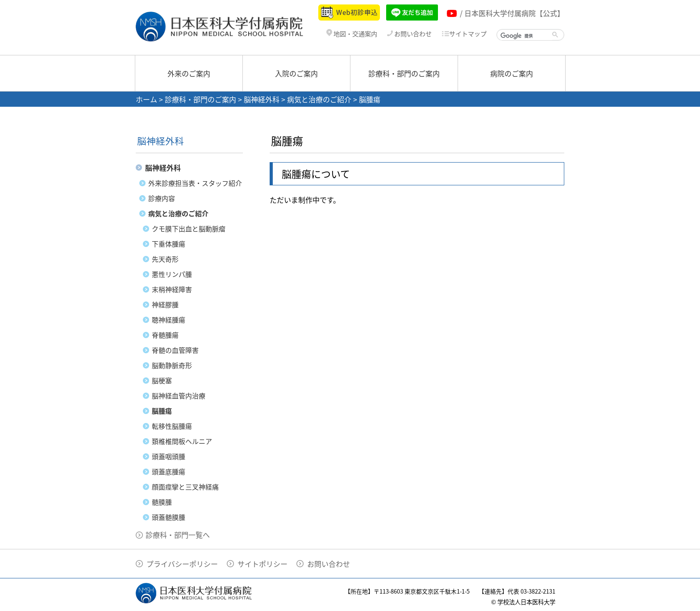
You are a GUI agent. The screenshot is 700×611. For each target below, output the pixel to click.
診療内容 (162, 198)
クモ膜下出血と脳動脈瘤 (189, 229)
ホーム (146, 99)
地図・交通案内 (352, 34)
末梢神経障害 (172, 289)
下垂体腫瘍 (169, 244)
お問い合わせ (409, 34)
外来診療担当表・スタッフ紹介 (195, 183)
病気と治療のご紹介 (319, 99)
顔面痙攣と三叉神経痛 (185, 487)
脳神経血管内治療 (179, 396)
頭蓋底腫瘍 (169, 472)
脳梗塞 (162, 381)
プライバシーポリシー (182, 564)
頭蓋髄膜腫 (169, 517)
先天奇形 (165, 259)
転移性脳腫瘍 (172, 426)
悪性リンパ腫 (172, 274)
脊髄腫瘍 (165, 335)
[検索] (526, 36)
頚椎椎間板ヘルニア (182, 441)
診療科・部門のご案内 (404, 73)
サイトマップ (464, 34)
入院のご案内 (296, 73)
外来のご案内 (189, 73)
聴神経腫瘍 (169, 320)
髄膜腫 (162, 502)
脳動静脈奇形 (172, 365)
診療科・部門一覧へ (178, 535)
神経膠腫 (165, 305)
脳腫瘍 (162, 411)
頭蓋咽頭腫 (169, 456)
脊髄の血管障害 (175, 350)
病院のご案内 (512, 73)
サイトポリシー (262, 564)
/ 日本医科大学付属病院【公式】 (512, 13)
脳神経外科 (262, 99)
